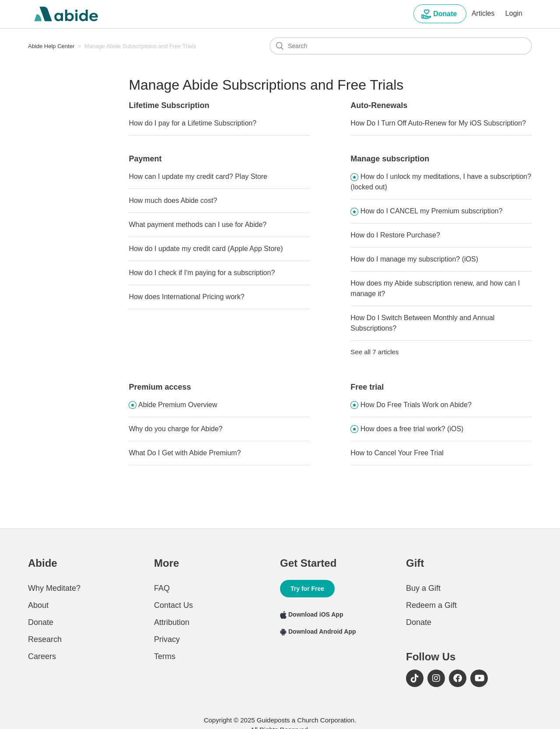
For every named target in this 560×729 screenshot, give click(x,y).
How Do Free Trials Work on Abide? (416, 405)
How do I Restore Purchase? (395, 235)
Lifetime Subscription (169, 105)
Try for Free (307, 589)
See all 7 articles (374, 352)
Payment (145, 159)
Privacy (167, 639)
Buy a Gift (423, 588)
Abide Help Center (51, 46)
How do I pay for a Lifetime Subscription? (192, 123)
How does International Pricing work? (186, 297)
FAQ (162, 588)
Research (45, 639)
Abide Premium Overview (178, 405)
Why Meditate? (54, 588)
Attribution (172, 622)
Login (514, 13)
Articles (483, 13)
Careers (42, 656)
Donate (440, 14)
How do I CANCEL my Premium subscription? (432, 211)
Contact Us (173, 605)
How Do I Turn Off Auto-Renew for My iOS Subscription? (438, 123)
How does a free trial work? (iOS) (412, 429)
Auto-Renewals (379, 105)
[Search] (401, 46)
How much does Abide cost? (173, 201)
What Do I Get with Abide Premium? (185, 453)
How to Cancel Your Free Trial (397, 453)
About (38, 605)
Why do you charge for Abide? (175, 429)
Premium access (160, 387)
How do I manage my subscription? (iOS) (414, 259)
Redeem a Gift (431, 605)
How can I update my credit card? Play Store (198, 176)
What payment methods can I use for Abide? (198, 225)
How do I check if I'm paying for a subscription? (202, 273)
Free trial (367, 387)
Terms (165, 656)
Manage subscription (390, 159)
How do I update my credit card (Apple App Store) (206, 249)
